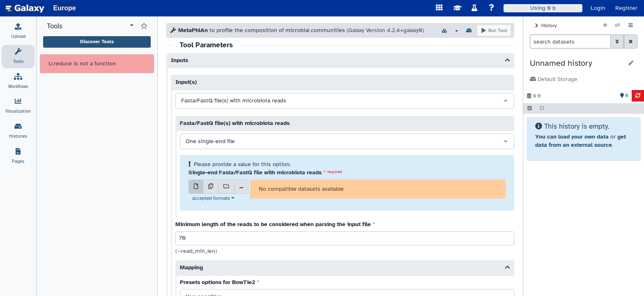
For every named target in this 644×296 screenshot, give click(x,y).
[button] (576, 63)
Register (626, 8)
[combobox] (345, 101)
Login (598, 8)
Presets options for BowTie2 (217, 282)
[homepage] (25, 8)
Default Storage (554, 79)
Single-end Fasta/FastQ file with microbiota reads (255, 172)
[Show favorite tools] (144, 26)
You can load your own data (572, 137)
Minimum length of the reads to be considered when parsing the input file (273, 224)
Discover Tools (97, 42)
